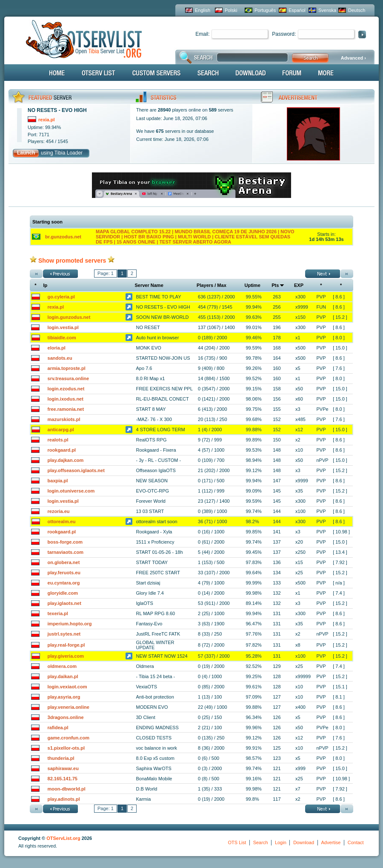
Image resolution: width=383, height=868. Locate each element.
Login (281, 842)
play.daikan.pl (63, 676)
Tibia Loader (69, 153)
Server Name (149, 285)
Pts (275, 285)
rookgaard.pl (62, 450)
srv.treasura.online (69, 378)
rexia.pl (56, 307)
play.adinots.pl (64, 799)
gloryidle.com (63, 593)
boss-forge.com (65, 542)
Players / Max (212, 285)
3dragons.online (66, 717)
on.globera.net (64, 562)
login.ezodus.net (66, 389)
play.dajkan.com (66, 460)
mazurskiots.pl (64, 419)
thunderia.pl (61, 758)
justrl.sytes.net (64, 634)
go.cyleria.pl (61, 297)
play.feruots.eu (64, 573)
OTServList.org (63, 838)
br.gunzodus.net (63, 237)
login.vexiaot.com (67, 687)
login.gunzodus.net (69, 317)
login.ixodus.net (66, 399)
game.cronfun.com (69, 738)
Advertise (331, 842)
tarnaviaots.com (66, 552)
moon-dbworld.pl (67, 789)
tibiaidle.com (62, 338)
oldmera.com (62, 666)
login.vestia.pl (63, 327)
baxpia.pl (58, 481)
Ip (46, 285)
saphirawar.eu (63, 768)
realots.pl (58, 440)
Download (304, 842)
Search (261, 842)
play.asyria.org (64, 697)
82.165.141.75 (63, 779)
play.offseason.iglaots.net (76, 470)
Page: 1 (106, 273)
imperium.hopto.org (70, 624)
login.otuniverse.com (71, 491)
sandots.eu (60, 358)
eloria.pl (57, 348)
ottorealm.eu (62, 521)
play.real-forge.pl (66, 645)
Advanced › (353, 58)
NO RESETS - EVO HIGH (57, 110)
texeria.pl (58, 613)
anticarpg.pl (61, 430)
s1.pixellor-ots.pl (66, 748)
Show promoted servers (72, 261)
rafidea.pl (58, 728)
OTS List (237, 842)
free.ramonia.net (66, 409)
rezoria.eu (59, 511)
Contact (356, 842)
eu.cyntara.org (64, 583)
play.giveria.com (66, 656)
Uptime (252, 285)
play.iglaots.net (64, 603)
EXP (299, 285)
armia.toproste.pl (67, 368)
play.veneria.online (69, 707)
